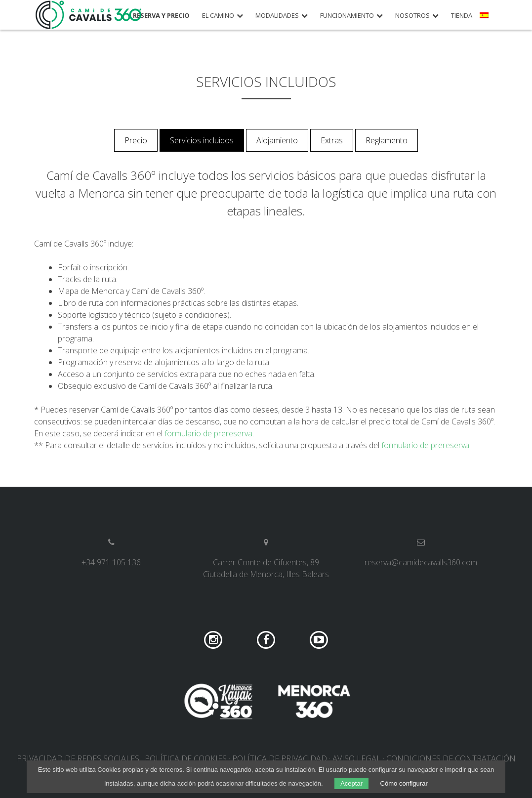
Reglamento (387, 140)
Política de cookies (186, 758)
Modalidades (277, 16)
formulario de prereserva (208, 433)
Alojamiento (277, 140)
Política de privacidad (280, 758)
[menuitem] (485, 19)
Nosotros (412, 16)
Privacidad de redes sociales (78, 758)
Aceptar (351, 783)
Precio (136, 140)
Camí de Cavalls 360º (89, 15)
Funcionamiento (347, 16)
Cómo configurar (404, 783)
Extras (332, 140)
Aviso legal (357, 758)
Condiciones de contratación (451, 758)
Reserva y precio (161, 16)
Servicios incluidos (202, 140)
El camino (218, 16)
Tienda (462, 16)
